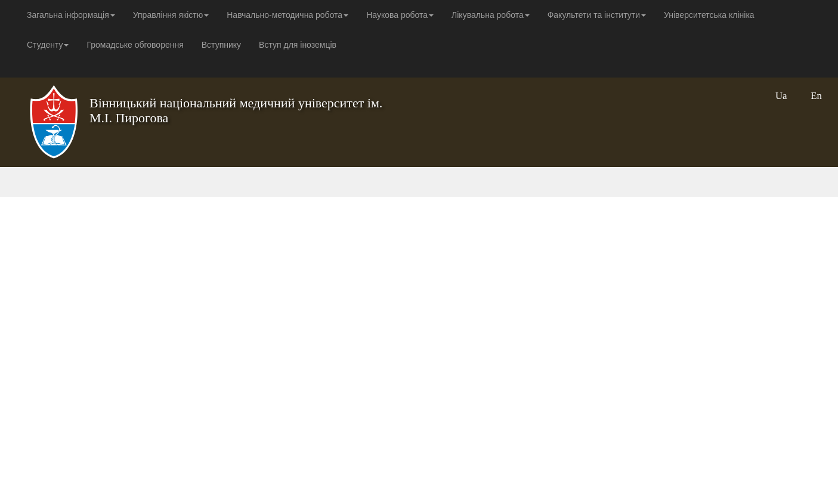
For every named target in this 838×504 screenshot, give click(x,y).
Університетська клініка (709, 15)
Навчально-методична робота (287, 15)
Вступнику (221, 45)
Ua (781, 96)
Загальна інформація (71, 15)
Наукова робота (400, 15)
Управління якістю (171, 15)
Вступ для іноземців (298, 45)
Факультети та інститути (597, 15)
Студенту (48, 45)
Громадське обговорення (135, 45)
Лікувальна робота (491, 15)
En (816, 96)
